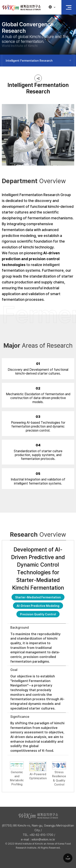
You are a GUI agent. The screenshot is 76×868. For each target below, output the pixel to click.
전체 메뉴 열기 (69, 7)
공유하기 (38, 78)
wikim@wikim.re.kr (43, 839)
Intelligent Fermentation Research (29, 61)
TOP (68, 859)
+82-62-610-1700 (41, 835)
